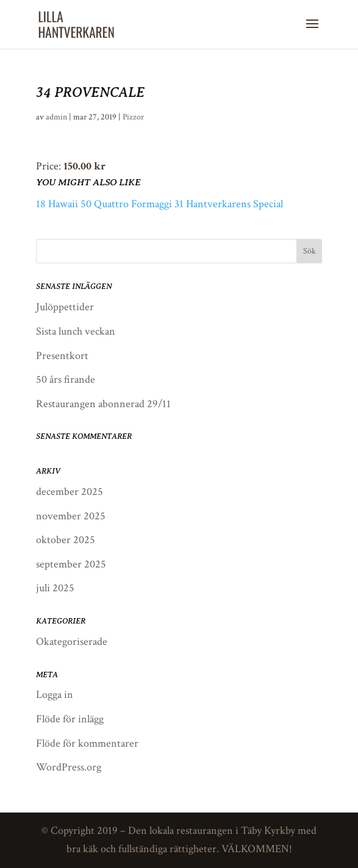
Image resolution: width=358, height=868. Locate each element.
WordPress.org (69, 767)
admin (56, 117)
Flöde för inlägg (70, 719)
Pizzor (133, 117)
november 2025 (71, 516)
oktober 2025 (66, 540)
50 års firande (66, 379)
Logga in (55, 695)
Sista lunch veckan (76, 331)
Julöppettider (65, 307)
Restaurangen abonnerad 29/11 (103, 404)
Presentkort (62, 356)
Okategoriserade (72, 642)
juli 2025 (55, 588)
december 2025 (70, 492)
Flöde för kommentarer (87, 743)
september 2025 (71, 564)
